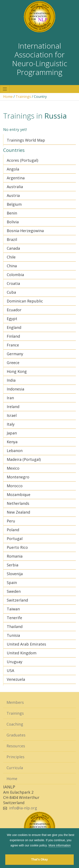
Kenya (12, 442)
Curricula (15, 768)
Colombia (15, 275)
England (14, 327)
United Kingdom (22, 653)
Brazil (12, 239)
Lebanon (15, 451)
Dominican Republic (25, 301)
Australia (15, 187)
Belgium (14, 204)
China (12, 266)
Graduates (16, 735)
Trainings (23, 97)
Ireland (13, 407)
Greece (13, 363)
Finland (13, 336)
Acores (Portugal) (22, 160)
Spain (12, 583)
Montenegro (18, 477)
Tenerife (14, 618)
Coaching (15, 724)
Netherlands (18, 503)
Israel (12, 415)
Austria (13, 195)
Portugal (15, 539)
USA (10, 670)
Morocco (15, 486)
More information (60, 845)
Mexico (13, 468)
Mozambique (19, 495)
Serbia (13, 565)
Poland (13, 530)
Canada (13, 248)
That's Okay (39, 859)
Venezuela (16, 679)
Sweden (14, 591)
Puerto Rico (17, 547)
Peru (11, 521)
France (13, 345)
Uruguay (15, 662)
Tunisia (13, 635)
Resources (16, 746)
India (11, 380)
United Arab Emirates (26, 644)
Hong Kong (17, 371)
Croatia (13, 283)
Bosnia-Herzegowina (25, 231)
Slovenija (15, 574)
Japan (12, 433)
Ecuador (14, 310)
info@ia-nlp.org (23, 808)
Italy (11, 424)
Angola (13, 169)
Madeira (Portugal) (24, 459)
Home (8, 97)
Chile (11, 257)
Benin (12, 213)
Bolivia (13, 222)
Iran (10, 398)
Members (15, 702)
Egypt (12, 319)
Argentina (16, 178)
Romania (15, 556)
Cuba (11, 292)
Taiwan (13, 609)
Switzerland (17, 600)
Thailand (15, 626)
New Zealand (18, 512)
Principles (15, 757)
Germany (15, 354)
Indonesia (15, 389)
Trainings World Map (26, 140)
